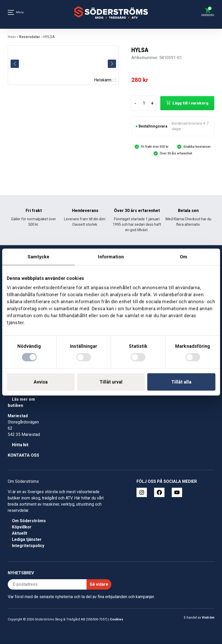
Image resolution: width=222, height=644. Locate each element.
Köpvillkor (22, 527)
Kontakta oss (23, 455)
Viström (208, 617)
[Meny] (11, 12)
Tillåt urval (111, 382)
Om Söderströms (29, 521)
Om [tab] (184, 257)
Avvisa (41, 382)
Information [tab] (111, 257)
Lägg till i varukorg (190, 103)
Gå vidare (99, 584)
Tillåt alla (181, 382)
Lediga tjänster (27, 539)
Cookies (116, 619)
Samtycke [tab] (38, 257)
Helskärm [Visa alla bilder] (105, 80)
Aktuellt (20, 533)
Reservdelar (30, 37)
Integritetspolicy (28, 546)
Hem (12, 37)
